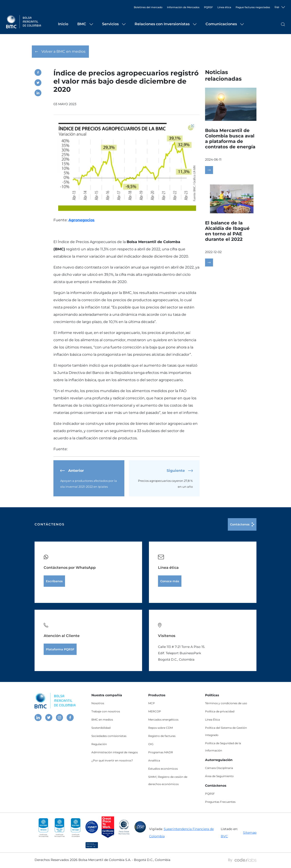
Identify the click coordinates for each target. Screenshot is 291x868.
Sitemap (250, 833)
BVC (224, 837)
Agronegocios (82, 221)
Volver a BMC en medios (60, 53)
